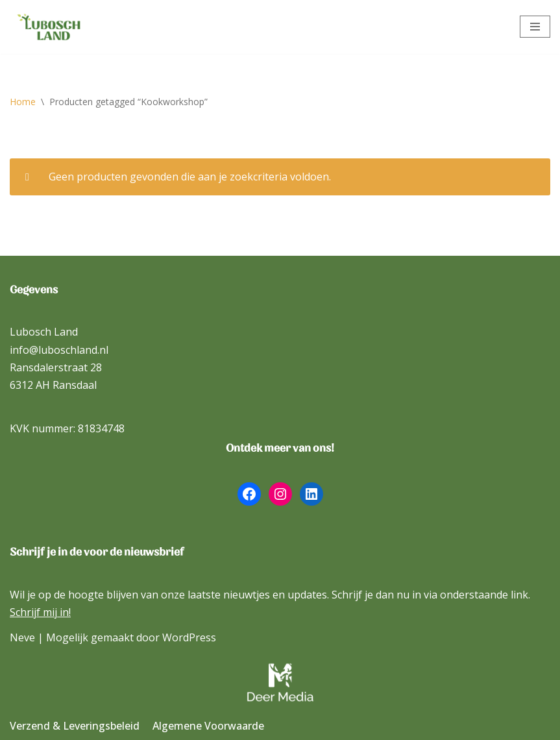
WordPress (189, 637)
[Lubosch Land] (49, 27)
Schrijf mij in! (40, 612)
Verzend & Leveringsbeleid (75, 726)
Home (23, 102)
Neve (22, 637)
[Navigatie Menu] (535, 27)
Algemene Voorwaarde (208, 726)
